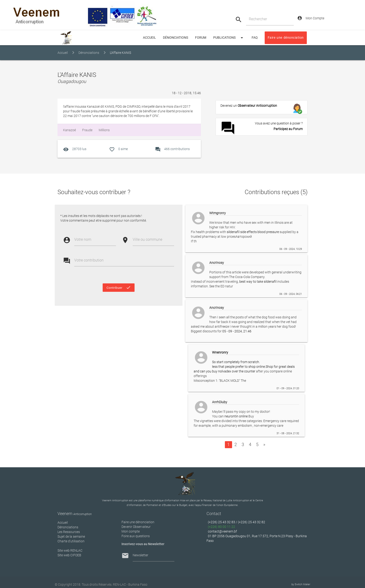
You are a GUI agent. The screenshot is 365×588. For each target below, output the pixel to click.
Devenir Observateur (136, 527)
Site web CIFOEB (69, 555)
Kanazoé (69, 130)
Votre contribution (89, 260)
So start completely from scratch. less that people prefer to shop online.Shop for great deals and (246, 362)
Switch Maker (302, 584)
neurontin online (236, 416)
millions (104, 130)
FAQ (255, 38)
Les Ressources (69, 532)
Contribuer (118, 288)
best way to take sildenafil (258, 282)
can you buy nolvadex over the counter (228, 371)
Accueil (63, 53)
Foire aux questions (136, 536)
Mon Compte (311, 18)
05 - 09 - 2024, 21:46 (237, 331)
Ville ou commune (147, 239)
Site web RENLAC (70, 550)
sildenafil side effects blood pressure (253, 232)
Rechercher (258, 19)
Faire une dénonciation (286, 38)
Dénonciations (176, 38)
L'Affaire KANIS (120, 53)
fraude (87, 130)
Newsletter (140, 555)
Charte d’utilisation (71, 541)
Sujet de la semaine (71, 536)
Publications (229, 38)
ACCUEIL (149, 38)
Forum (201, 38)
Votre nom (83, 239)
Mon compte (131, 531)
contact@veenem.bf (222, 531)
